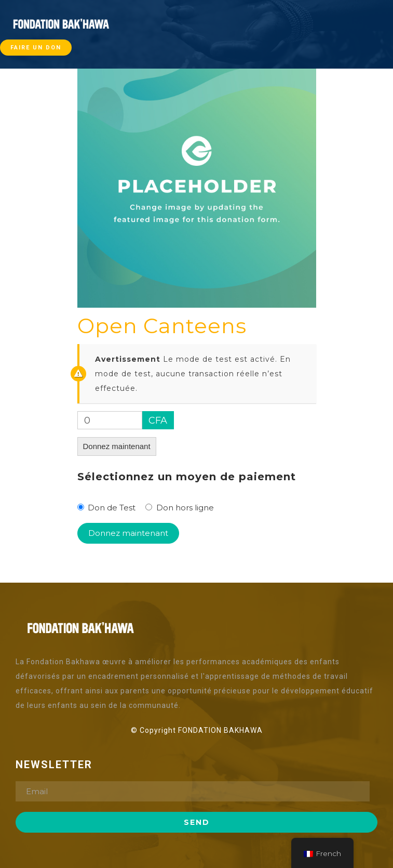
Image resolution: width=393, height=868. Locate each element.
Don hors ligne (185, 508)
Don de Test (112, 508)
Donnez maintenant (117, 446)
